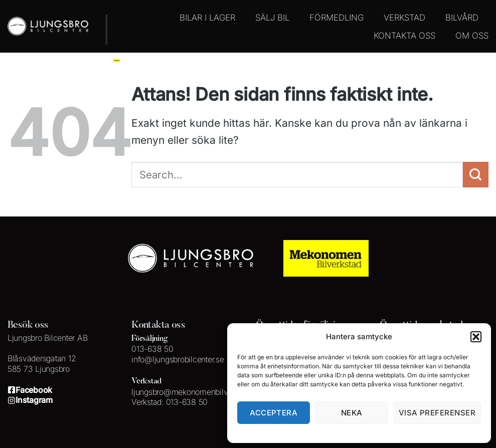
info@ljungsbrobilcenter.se (178, 359)
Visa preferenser (437, 413)
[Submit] (476, 175)
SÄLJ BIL (272, 18)
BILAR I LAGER (207, 18)
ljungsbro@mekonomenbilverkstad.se (197, 392)
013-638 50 (152, 349)
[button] (476, 337)
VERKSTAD (404, 18)
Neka (352, 413)
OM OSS (472, 36)
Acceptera (274, 413)
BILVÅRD (462, 18)
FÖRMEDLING (337, 18)
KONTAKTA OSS (404, 36)
